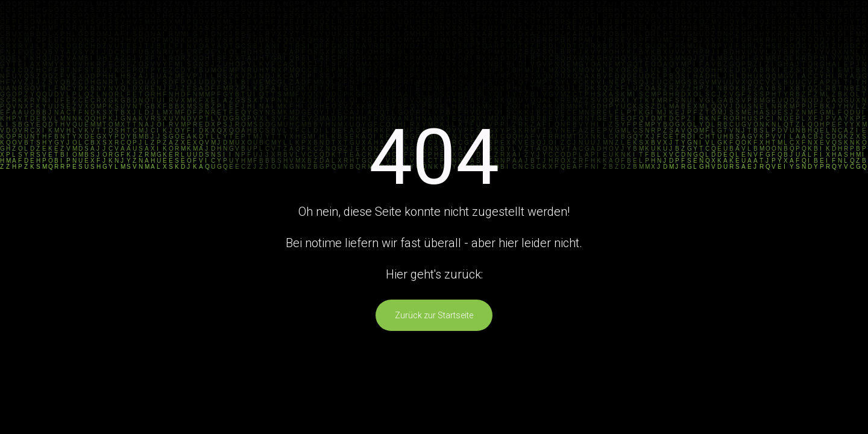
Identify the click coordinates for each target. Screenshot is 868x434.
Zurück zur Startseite (434, 315)
